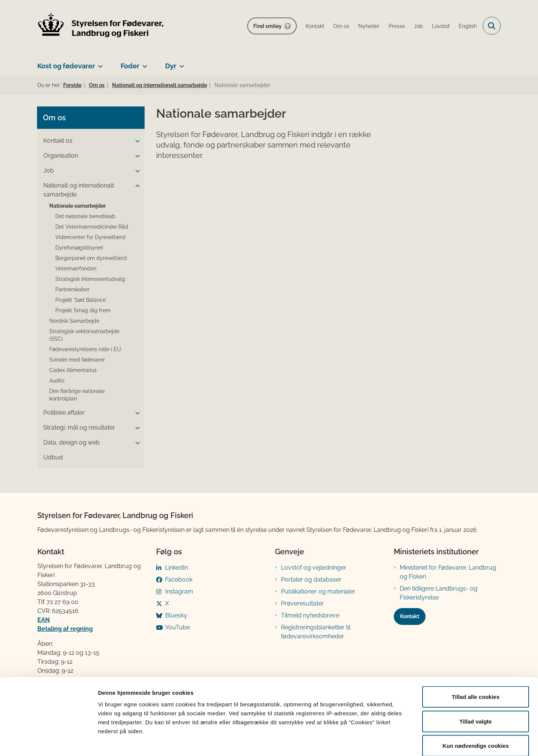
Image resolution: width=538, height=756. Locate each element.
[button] (136, 141)
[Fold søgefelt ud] (492, 26)
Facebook (179, 580)
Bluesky (176, 615)
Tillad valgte (476, 683)
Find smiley (268, 26)
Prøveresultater (302, 603)
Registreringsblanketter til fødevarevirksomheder (316, 632)
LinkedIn (177, 568)
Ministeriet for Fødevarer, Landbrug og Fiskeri (448, 572)
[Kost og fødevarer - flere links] (99, 63)
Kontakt (410, 616)
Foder (130, 66)
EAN (44, 620)
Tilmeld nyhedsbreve (310, 615)
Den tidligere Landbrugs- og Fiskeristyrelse (439, 593)
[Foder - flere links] (143, 63)
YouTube (177, 627)
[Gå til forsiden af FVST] (101, 26)
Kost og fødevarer (66, 66)
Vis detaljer (388, 741)
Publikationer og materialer (318, 591)
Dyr (171, 66)
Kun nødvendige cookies (476, 707)
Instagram (179, 591)
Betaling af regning (65, 629)
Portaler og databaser (311, 580)
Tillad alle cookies (476, 658)
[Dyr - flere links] (180, 63)
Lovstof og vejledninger (314, 568)
